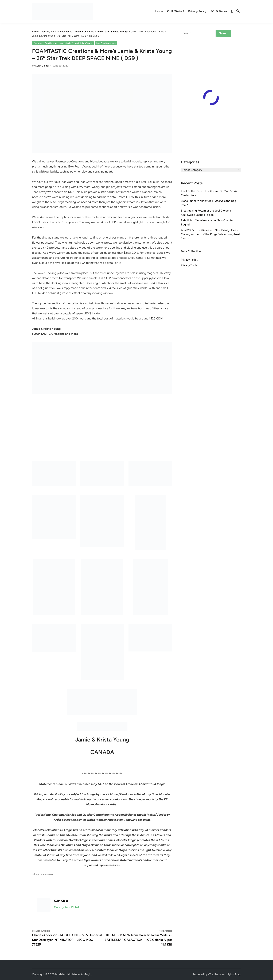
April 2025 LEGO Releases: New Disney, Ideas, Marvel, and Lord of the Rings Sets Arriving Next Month (211, 234)
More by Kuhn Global (66, 907)
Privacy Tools (189, 265)
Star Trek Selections (106, 43)
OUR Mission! (176, 11)
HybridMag (234, 974)
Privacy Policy (197, 11)
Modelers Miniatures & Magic (73, 974)
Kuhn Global (42, 66)
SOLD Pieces (219, 11)
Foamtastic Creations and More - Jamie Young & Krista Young (63, 43)
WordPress (214, 974)
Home (159, 11)
